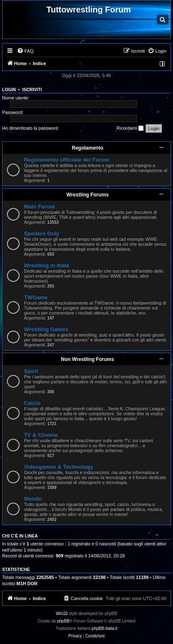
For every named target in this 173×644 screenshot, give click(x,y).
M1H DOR (27, 583)
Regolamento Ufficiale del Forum (67, 160)
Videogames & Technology (59, 467)
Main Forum (40, 207)
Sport (31, 371)
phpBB (63, 621)
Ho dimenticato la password (30, 128)
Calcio (32, 403)
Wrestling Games (46, 329)
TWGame (36, 297)
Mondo (33, 499)
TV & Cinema (41, 435)
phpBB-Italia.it (105, 628)
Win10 (62, 614)
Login (9, 90)
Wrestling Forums (88, 195)
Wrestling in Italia (47, 265)
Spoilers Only (42, 234)
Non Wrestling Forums (87, 359)
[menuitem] (25, 51)
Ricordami (130, 128)
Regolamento (87, 148)
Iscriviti (32, 90)
